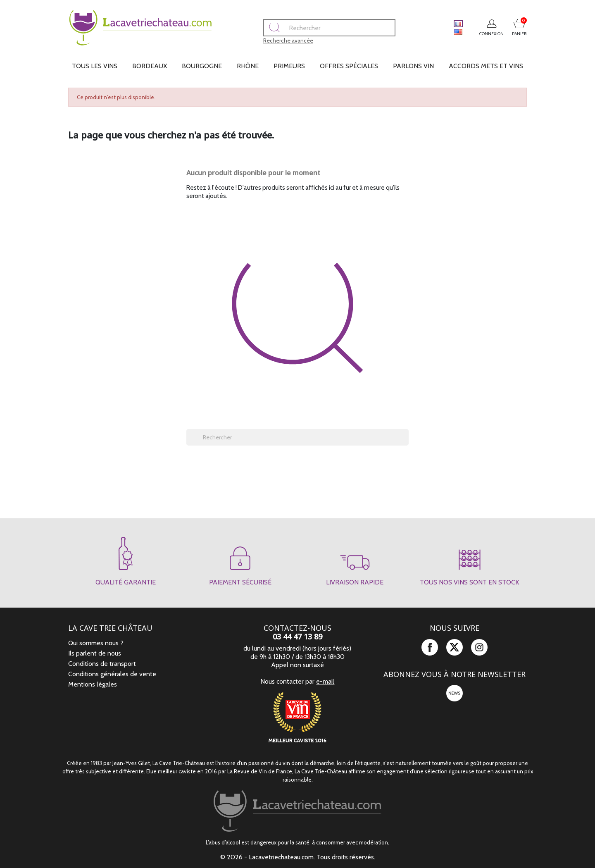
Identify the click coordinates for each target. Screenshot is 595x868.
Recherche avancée (270, 41)
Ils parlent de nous (95, 653)
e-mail (325, 681)
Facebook (430, 647)
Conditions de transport (102, 664)
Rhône (248, 66)
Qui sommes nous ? (96, 643)
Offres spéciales (349, 66)
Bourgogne (202, 66)
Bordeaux (150, 66)
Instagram (479, 647)
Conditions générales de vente (112, 674)
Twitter (455, 647)
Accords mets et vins (486, 66)
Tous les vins (95, 66)
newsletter (455, 693)
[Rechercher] (312, 28)
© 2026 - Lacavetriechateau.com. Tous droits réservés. (298, 857)
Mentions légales (93, 684)
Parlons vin (413, 66)
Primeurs (289, 66)
